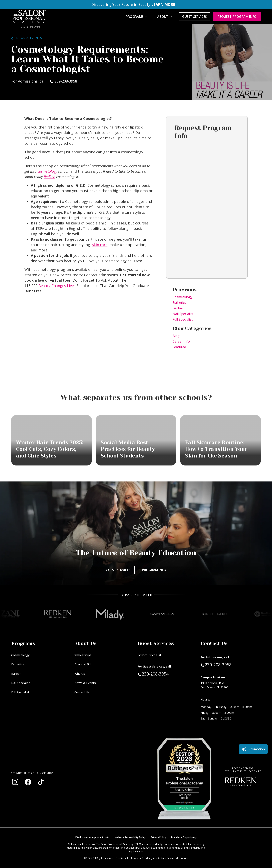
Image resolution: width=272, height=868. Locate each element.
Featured (179, 347)
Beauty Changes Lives (57, 286)
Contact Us (82, 692)
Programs (135, 17)
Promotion (253, 749)
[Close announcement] (267, 4)
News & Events (27, 38)
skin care (100, 245)
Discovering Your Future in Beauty (133, 4)
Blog (176, 336)
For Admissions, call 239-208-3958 (44, 81)
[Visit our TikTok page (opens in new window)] (41, 782)
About (163, 17)
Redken (49, 177)
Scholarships (83, 655)
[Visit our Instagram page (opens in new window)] (15, 782)
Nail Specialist (183, 314)
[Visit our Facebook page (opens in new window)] (28, 782)
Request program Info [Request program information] (237, 17)
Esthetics (179, 303)
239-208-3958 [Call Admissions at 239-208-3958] (216, 665)
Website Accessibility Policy (130, 837)
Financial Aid (82, 664)
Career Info (181, 341)
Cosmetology (182, 297)
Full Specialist (183, 319)
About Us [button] (85, 643)
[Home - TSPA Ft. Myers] (29, 17)
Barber (178, 308)
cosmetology (47, 171)
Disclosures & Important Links (92, 837)
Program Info (154, 570)
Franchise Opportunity (184, 837)
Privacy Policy (158, 837)
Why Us (80, 674)
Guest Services (194, 17)
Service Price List (149, 655)
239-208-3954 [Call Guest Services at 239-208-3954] (153, 674)
